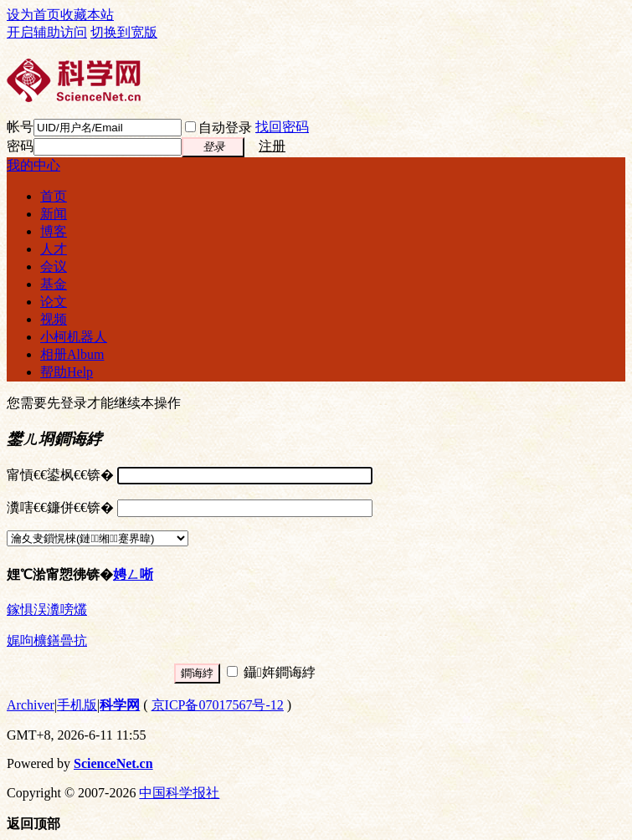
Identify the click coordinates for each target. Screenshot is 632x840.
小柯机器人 (74, 337)
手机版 (77, 705)
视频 (54, 319)
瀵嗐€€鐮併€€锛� (60, 507)
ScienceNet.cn (113, 763)
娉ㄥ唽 (133, 574)
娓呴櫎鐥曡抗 (47, 640)
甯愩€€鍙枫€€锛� (60, 475)
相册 (72, 354)
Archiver (31, 705)
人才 (54, 249)
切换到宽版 (124, 32)
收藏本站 (87, 15)
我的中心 (33, 165)
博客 (54, 231)
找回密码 (282, 127)
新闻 (54, 214)
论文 (54, 302)
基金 (54, 284)
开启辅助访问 (47, 32)
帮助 (67, 372)
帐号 (20, 127)
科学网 (120, 705)
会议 (54, 266)
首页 (54, 196)
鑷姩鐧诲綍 (271, 672)
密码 (20, 146)
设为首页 (33, 15)
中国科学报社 (179, 793)
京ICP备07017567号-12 (218, 705)
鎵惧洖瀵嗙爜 (47, 610)
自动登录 (218, 128)
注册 (272, 146)
